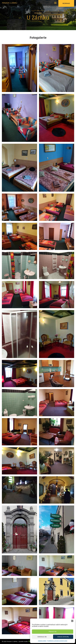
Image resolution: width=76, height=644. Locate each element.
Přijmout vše (53, 631)
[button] (72, 621)
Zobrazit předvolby (63, 637)
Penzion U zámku (9, 3)
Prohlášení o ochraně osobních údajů (57, 641)
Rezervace (66, 3)
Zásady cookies (42, 641)
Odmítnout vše (42, 637)
